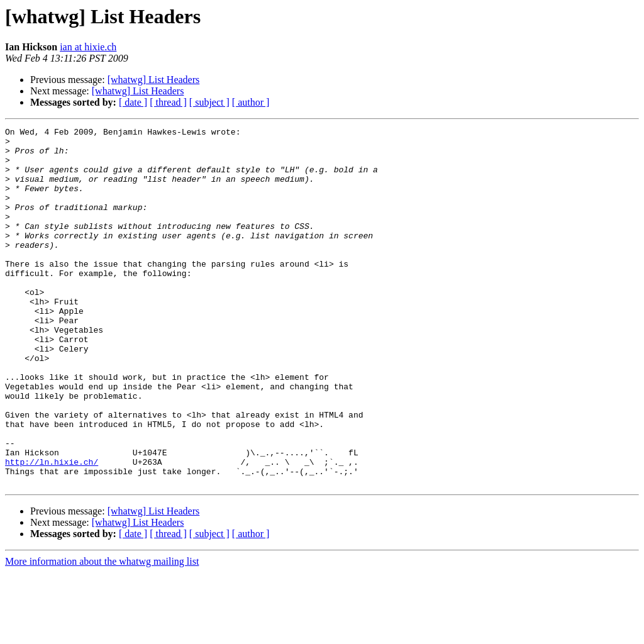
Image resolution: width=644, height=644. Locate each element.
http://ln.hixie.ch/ (52, 530)
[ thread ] (168, 102)
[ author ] (251, 102)
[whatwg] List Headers (154, 80)
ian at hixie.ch (88, 47)
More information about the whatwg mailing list (102, 633)
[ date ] (133, 102)
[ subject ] (209, 102)
